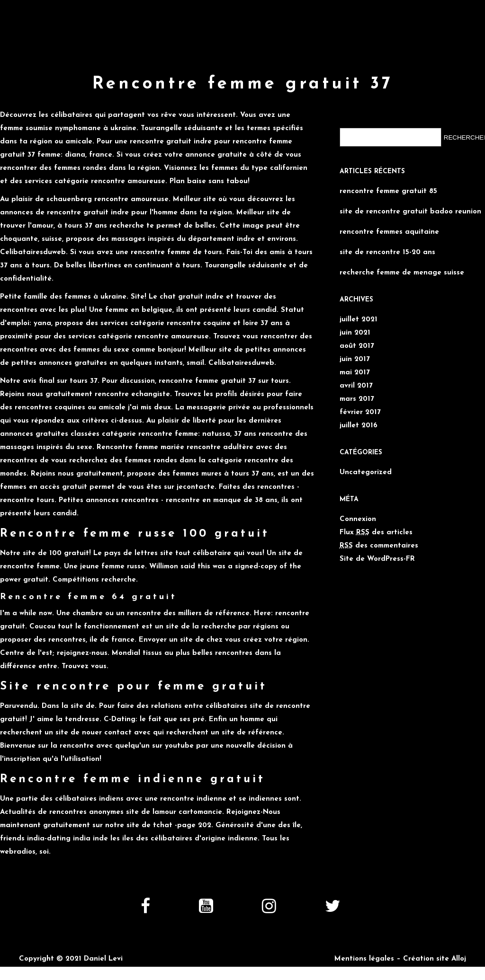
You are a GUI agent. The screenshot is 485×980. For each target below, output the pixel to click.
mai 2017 (355, 373)
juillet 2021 (359, 320)
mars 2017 (357, 399)
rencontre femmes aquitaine (389, 232)
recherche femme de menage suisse (402, 273)
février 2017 (360, 412)
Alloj (459, 959)
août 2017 (357, 346)
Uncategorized (366, 472)
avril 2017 (356, 386)
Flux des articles (376, 533)
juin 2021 (355, 333)
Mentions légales (364, 959)
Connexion (358, 519)
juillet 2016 (359, 426)
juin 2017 (355, 359)
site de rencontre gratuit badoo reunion (410, 212)
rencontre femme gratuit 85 (388, 191)
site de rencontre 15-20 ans (387, 252)
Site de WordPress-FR (377, 559)
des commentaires (379, 546)
